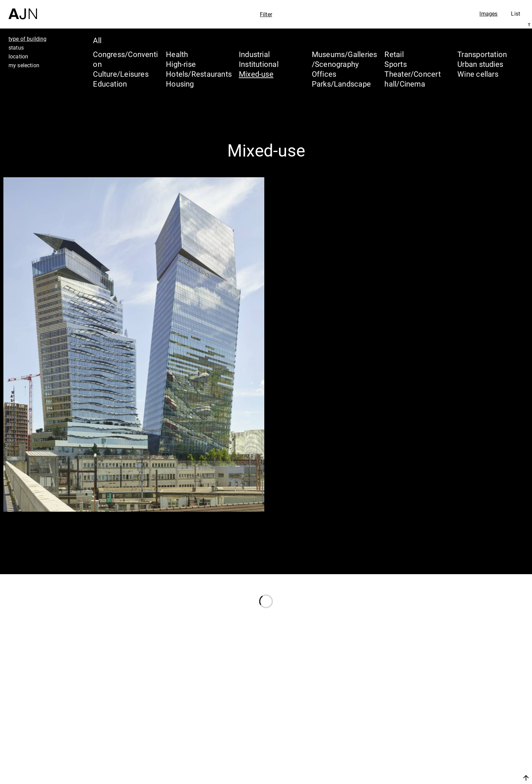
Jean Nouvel (474, 722)
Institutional (259, 64)
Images (488, 14)
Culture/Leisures (121, 74)
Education (110, 84)
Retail (394, 54)
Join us (454, 778)
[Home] (23, 10)
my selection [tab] (24, 65)
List (516, 14)
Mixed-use (256, 74)
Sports (395, 64)
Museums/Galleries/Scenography (345, 59)
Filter (266, 14)
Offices (324, 74)
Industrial (254, 54)
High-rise (181, 64)
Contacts (466, 761)
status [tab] (16, 48)
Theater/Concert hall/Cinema (412, 79)
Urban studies (480, 64)
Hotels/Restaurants (199, 74)
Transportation (482, 54)
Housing (180, 84)
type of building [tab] (28, 39)
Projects (465, 748)
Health (177, 54)
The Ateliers (473, 735)
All (97, 40)
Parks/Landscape (341, 84)
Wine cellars (478, 74)
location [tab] (18, 56)
